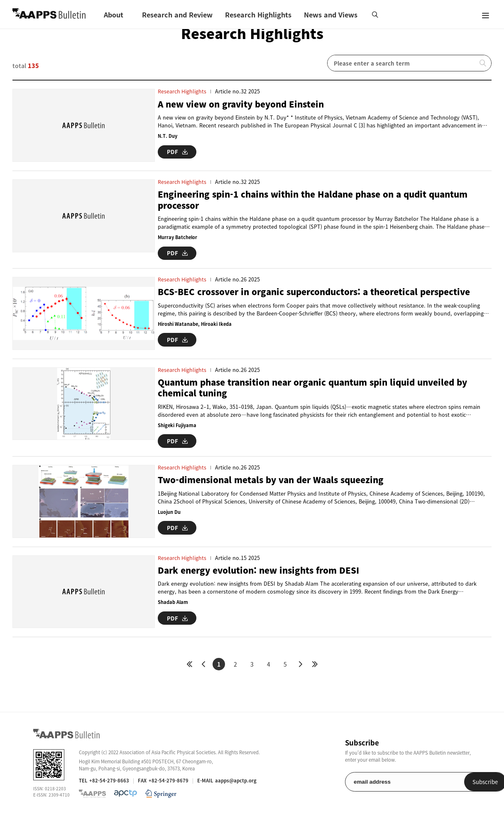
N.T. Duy (168, 136)
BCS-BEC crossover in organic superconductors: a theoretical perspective (321, 295)
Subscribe (449, 796)
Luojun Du (169, 519)
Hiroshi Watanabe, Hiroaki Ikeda (195, 327)
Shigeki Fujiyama (177, 433)
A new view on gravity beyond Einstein (245, 104)
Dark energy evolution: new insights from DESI (263, 580)
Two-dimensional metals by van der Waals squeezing (277, 487)
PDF (177, 151)
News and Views (331, 15)
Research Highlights (258, 15)
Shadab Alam (173, 612)
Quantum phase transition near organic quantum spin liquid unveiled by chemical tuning (321, 395)
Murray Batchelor (178, 241)
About (114, 15)
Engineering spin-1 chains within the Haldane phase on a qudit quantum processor (321, 204)
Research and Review (177, 15)
